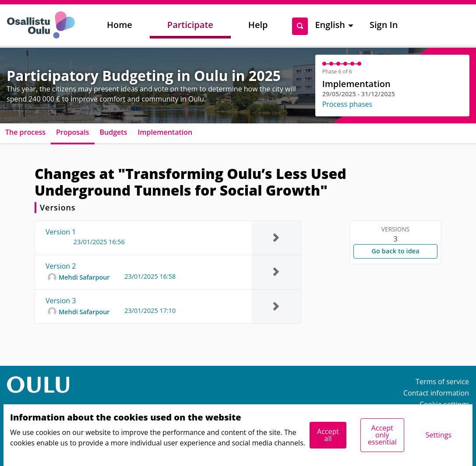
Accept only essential (382, 435)
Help (258, 25)
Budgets (114, 132)
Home (120, 25)
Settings (439, 435)
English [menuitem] (330, 25)
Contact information (436, 393)
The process (25, 132)
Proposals (73, 132)
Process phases (347, 104)
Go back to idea (395, 251)
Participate (190, 25)
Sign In (384, 25)
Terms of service (442, 382)
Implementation (165, 132)
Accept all (328, 435)
